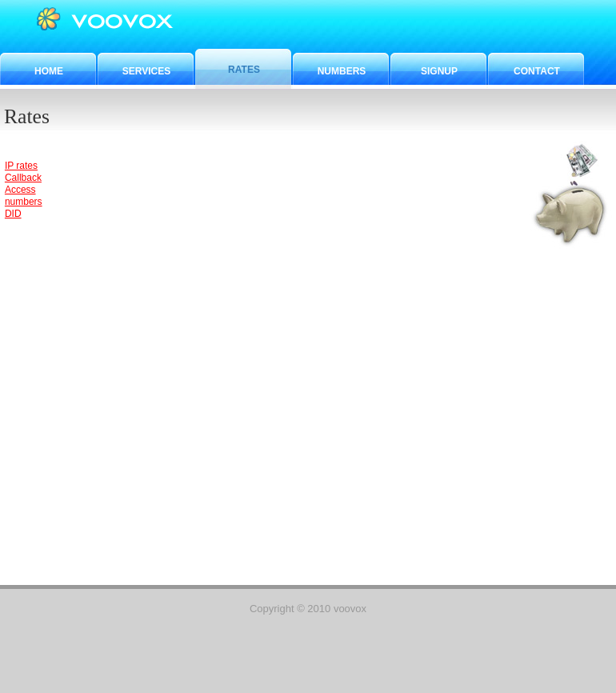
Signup (439, 71)
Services (146, 71)
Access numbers (24, 196)
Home (49, 71)
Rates (244, 70)
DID (13, 214)
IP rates (21, 166)
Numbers (342, 71)
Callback (23, 178)
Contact (537, 71)
